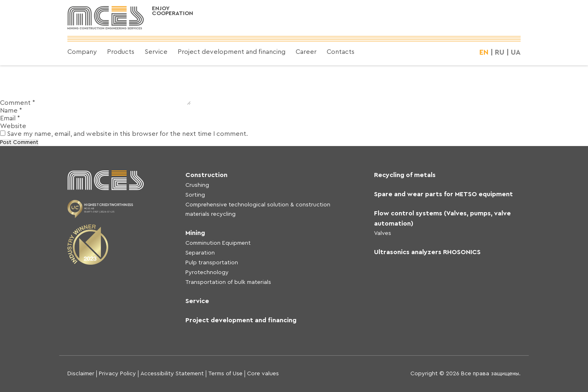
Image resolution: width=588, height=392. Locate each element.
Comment (18, 103)
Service (156, 52)
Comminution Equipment (218, 243)
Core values (263, 374)
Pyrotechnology (207, 272)
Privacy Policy (117, 374)
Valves (383, 233)
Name (11, 111)
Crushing (197, 185)
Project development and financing (232, 52)
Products (121, 52)
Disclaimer (81, 374)
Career (306, 52)
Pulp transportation (212, 263)
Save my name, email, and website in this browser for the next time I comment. (127, 134)
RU (500, 52)
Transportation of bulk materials (228, 282)
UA (516, 52)
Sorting (195, 195)
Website (13, 126)
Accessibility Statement (172, 374)
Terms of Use (225, 374)
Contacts (341, 52)
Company (82, 52)
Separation (200, 253)
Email (10, 118)
